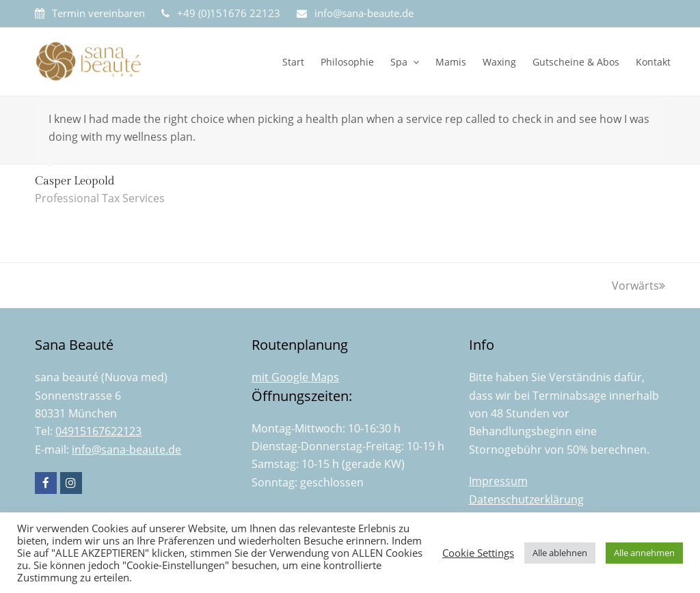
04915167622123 (98, 431)
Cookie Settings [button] (478, 553)
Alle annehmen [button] (644, 553)
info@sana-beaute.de (364, 13)
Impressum (498, 481)
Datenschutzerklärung (526, 499)
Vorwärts (638, 286)
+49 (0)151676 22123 (229, 13)
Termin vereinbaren (98, 13)
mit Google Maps (295, 377)
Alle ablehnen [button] (560, 553)
